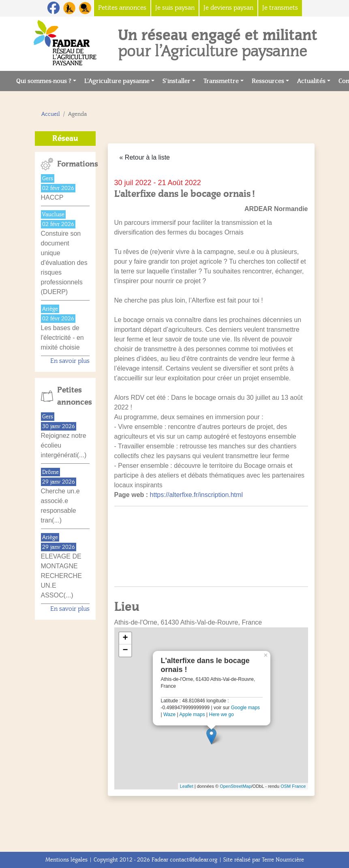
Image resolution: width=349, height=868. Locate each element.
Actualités (311, 81)
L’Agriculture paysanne (117, 81)
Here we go (221, 714)
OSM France (293, 786)
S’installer (177, 81)
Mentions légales (66, 860)
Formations (73, 164)
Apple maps (192, 714)
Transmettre (221, 81)
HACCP (52, 197)
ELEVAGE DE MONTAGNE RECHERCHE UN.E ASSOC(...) (61, 576)
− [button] (125, 650)
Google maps (245, 708)
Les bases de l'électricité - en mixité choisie (62, 338)
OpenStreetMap (236, 786)
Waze (169, 714)
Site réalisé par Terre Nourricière (264, 860)
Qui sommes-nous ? (44, 81)
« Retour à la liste (145, 157)
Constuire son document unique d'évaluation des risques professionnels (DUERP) (64, 263)
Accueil (51, 114)
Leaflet (187, 786)
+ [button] (125, 638)
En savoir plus (70, 361)
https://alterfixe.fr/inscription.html (196, 495)
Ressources (268, 81)
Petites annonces (73, 396)
